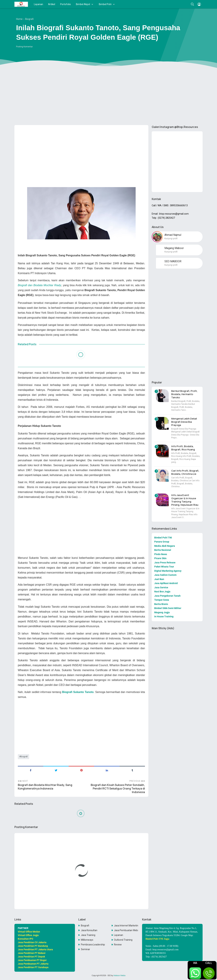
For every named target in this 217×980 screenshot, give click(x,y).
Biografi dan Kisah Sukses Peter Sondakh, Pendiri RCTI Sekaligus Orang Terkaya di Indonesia (118, 789)
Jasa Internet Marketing (126, 926)
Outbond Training (123, 940)
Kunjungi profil (171, 239)
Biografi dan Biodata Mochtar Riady (40, 285)
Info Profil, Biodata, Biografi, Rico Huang (183, 448)
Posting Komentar (24, 47)
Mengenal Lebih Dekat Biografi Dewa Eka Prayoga (184, 422)
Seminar (85, 949)
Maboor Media (120, 975)
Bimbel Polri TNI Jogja (157, 939)
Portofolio (66, 4)
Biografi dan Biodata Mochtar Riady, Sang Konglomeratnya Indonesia (45, 787)
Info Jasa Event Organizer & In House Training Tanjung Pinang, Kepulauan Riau (185, 500)
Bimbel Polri (105, 4)
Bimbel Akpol (83, 4)
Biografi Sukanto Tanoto (78, 692)
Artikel (52, 4)
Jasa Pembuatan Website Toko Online (126, 930)
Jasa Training (88, 935)
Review (118, 945)
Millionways (87, 940)
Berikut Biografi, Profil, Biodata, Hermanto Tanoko (184, 394)
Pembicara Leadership (93, 945)
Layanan (38, 4)
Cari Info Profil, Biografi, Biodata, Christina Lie (185, 472)
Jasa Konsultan (89, 930)
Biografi (24, 757)
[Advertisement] (108, 96)
